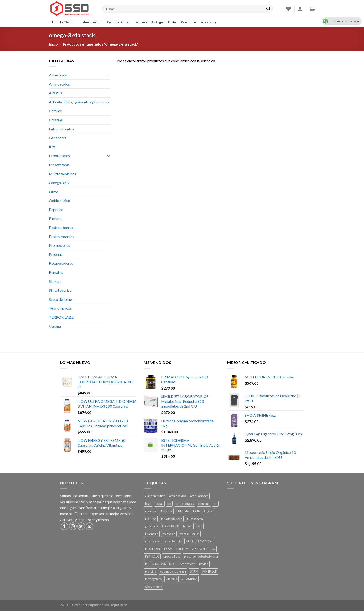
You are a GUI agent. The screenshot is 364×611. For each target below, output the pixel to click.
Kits (52, 147)
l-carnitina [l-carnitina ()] (152, 534)
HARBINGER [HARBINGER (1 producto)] (171, 526)
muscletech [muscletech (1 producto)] (153, 549)
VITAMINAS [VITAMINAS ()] (189, 579)
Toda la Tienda (64, 22)
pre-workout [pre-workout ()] (172, 556)
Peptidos (56, 210)
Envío (172, 22)
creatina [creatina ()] (150, 511)
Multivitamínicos (63, 174)
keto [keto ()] (199, 526)
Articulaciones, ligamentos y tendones (79, 102)
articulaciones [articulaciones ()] (199, 496)
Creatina (56, 120)
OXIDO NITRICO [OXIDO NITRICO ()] (204, 549)
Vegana (55, 326)
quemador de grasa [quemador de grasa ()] (173, 571)
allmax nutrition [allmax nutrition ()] (155, 496)
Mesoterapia (59, 165)
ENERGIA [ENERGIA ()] (183, 511)
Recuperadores (61, 263)
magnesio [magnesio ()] (169, 534)
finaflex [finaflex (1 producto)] (209, 511)
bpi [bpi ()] (169, 504)
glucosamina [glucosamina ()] (195, 519)
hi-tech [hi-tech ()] (188, 526)
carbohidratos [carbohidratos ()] (185, 504)
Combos (56, 111)
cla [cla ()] (215, 504)
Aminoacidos (59, 84)
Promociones (60, 245)
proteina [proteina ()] (151, 571)
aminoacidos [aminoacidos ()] (178, 496)
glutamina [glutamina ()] (152, 526)
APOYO (55, 93)
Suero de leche (60, 299)
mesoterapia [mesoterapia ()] (173, 541)
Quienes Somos (119, 22)
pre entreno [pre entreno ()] (187, 564)
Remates (56, 272)
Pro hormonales (62, 236)
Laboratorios (91, 22)
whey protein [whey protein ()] (154, 587)
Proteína (56, 254)
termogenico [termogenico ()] (153, 579)
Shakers (55, 281)
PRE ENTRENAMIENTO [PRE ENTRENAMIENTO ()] (160, 564)
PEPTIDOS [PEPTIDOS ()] (152, 556)
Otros (54, 192)
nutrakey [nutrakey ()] (182, 549)
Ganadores (58, 138)
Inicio (53, 44)
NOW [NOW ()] (168, 549)
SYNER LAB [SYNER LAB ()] (210, 571)
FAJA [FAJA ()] (197, 511)
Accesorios (58, 75)
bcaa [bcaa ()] (148, 504)
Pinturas (56, 218)
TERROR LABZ (61, 317)
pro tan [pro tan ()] (204, 564)
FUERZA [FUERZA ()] (151, 519)
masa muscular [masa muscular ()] (189, 534)
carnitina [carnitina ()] (204, 504)
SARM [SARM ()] (194, 571)
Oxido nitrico (60, 200)
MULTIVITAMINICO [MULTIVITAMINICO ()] (199, 541)
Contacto (188, 22)
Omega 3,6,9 (59, 183)
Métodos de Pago (149, 22)
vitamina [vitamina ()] (171, 579)
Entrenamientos (62, 129)
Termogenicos (60, 308)
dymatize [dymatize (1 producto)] (166, 511)
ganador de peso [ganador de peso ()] (171, 519)
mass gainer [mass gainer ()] (153, 541)
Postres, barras (61, 227)
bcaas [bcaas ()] (159, 504)
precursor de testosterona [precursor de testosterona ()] (201, 556)
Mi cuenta (208, 22)
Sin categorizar (61, 290)
